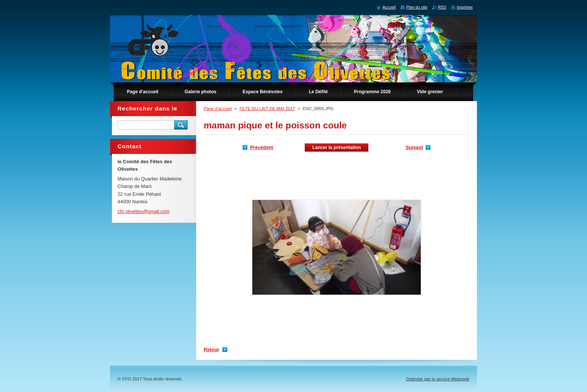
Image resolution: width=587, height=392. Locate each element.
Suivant (414, 147)
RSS (442, 7)
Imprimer (465, 7)
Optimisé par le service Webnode (438, 379)
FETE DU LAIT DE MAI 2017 (267, 109)
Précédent (262, 147)
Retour (211, 350)
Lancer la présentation (337, 148)
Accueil (389, 7)
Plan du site (417, 7)
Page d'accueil (218, 109)
